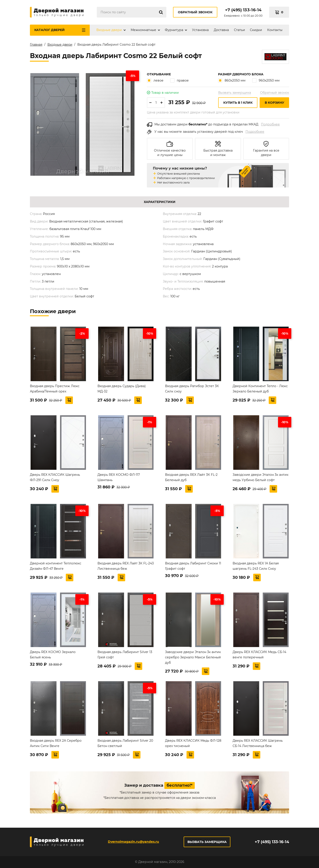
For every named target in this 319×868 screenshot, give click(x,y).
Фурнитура (174, 30)
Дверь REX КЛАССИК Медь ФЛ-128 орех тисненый (193, 744)
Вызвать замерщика (235, 94)
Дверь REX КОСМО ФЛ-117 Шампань (119, 478)
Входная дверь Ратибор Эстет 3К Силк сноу (192, 390)
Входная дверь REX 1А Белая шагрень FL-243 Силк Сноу (256, 567)
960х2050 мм (266, 81)
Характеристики (160, 203)
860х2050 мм (232, 81)
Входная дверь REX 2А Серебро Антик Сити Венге (56, 744)
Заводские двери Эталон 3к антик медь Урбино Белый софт (261, 478)
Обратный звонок (195, 12)
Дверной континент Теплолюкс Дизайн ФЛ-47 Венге (56, 567)
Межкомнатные (143, 30)
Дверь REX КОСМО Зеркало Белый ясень (53, 655)
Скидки (256, 30)
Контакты (275, 30)
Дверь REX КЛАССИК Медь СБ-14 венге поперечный (259, 655)
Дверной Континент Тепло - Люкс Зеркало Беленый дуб (260, 390)
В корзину (274, 103)
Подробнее (270, 125)
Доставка (221, 30)
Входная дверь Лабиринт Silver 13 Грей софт (125, 655)
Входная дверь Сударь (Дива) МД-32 (122, 390)
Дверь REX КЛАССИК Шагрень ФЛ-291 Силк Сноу (55, 478)
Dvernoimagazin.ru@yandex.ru (133, 842)
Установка (200, 30)
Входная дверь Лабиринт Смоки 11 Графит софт (193, 567)
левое (155, 81)
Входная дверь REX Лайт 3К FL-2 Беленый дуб (191, 478)
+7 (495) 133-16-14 (243, 10)
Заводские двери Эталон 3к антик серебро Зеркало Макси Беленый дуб (193, 658)
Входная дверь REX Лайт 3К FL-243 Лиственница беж (126, 567)
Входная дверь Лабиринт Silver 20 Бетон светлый (125, 744)
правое (179, 81)
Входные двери (109, 30)
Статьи (239, 30)
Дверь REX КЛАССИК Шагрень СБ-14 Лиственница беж (258, 744)
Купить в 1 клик (238, 103)
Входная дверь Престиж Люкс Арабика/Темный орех (55, 390)
